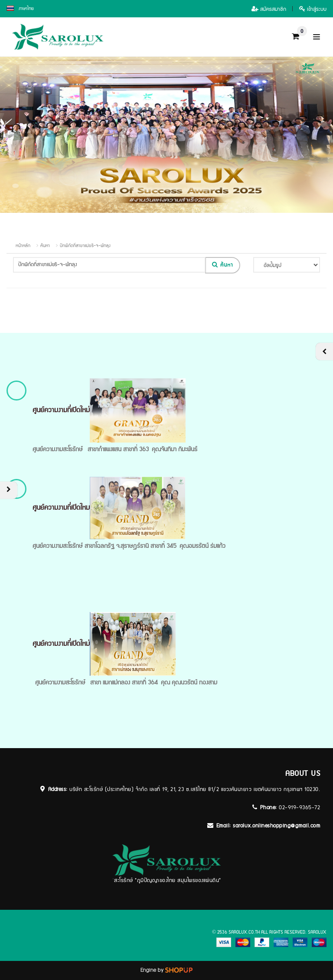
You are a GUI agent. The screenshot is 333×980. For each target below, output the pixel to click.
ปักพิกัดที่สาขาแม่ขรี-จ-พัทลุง (85, 246)
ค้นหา (45, 246)
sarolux (317, 932)
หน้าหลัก (23, 246)
